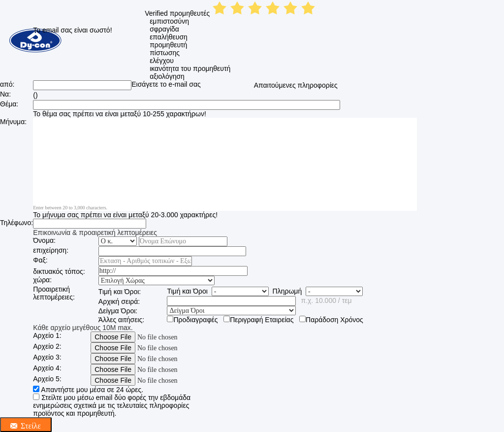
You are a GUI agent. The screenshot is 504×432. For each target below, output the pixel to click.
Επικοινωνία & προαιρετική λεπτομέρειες (95, 233)
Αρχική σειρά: (119, 301)
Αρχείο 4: (47, 368)
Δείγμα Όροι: (118, 311)
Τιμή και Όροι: (120, 292)
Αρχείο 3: (47, 357)
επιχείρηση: (51, 250)
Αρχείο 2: (47, 346)
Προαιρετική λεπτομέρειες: (54, 293)
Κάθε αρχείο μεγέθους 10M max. (83, 328)
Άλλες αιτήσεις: (121, 320)
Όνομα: (44, 240)
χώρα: (42, 280)
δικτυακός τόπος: (59, 271)
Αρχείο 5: (47, 379)
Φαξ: (40, 260)
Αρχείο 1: (47, 335)
